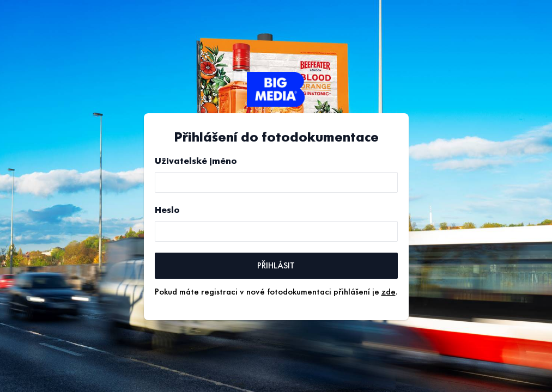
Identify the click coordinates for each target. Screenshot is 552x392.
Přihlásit (276, 266)
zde (389, 292)
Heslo (167, 210)
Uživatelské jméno (196, 161)
